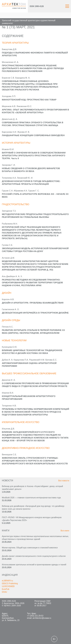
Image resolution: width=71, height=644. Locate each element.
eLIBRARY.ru (7, 581)
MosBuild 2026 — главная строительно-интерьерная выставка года (31, 498)
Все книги (65, 531)
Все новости (64, 481)
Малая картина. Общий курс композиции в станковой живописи (30, 548)
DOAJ (4, 592)
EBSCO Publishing (10, 584)
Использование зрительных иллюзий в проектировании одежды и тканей (34, 565)
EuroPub (6, 589)
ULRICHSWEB (8, 586)
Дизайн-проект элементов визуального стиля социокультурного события (34, 556)
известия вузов (19, 8)
